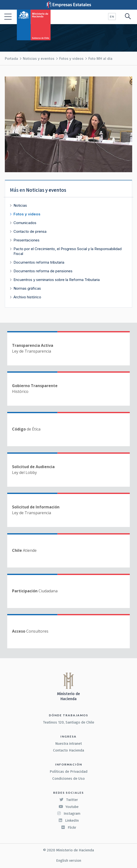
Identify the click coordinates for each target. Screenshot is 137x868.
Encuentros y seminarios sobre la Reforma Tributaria (57, 280)
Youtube (69, 807)
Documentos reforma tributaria (39, 262)
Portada (11, 58)
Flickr (69, 827)
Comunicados (25, 223)
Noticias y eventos (39, 58)
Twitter (69, 800)
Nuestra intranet (68, 744)
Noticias (20, 205)
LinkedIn (68, 820)
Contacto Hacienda (68, 750)
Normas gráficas (27, 288)
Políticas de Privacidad (68, 772)
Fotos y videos (71, 58)
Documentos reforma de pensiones (43, 271)
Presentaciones (26, 240)
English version (69, 861)
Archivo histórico (27, 297)
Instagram (69, 813)
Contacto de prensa (30, 231)
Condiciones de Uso (68, 779)
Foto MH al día (100, 58)
